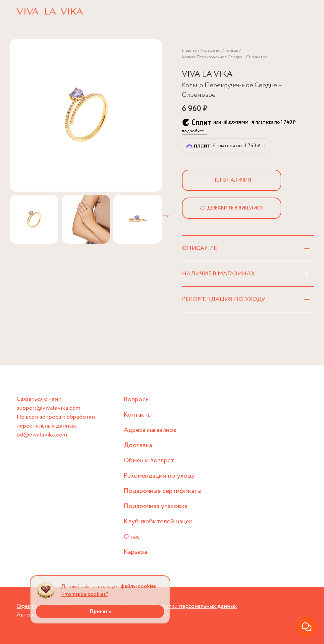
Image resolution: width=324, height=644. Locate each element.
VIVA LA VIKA (207, 74)
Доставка (138, 445)
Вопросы (137, 400)
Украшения (211, 51)
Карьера (135, 552)
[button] (166, 216)
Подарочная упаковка (156, 506)
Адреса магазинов (150, 430)
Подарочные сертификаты (162, 491)
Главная (189, 51)
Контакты (138, 415)
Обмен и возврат (149, 461)
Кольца (231, 51)
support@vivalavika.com (49, 408)
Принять (100, 612)
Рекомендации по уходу (159, 476)
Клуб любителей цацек (158, 522)
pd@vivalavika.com (42, 435)
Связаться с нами (39, 399)
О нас (132, 537)
